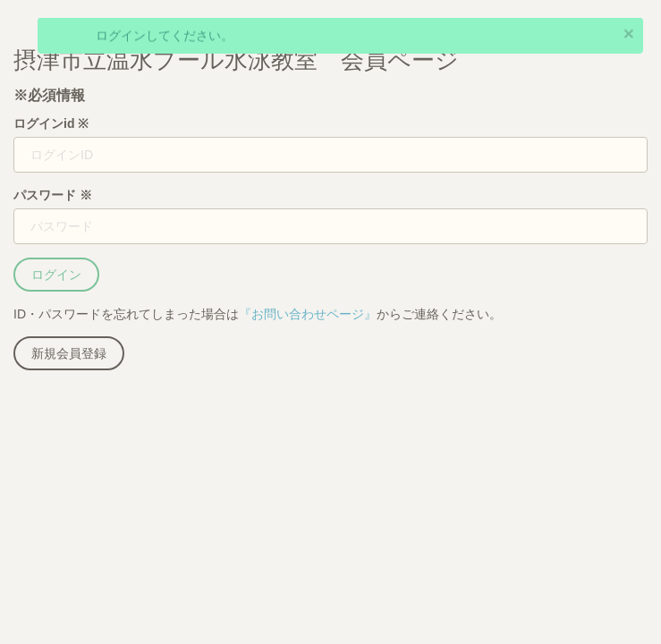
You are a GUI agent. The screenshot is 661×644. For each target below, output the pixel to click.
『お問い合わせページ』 (308, 314)
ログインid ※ (51, 123)
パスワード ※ (53, 195)
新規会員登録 (69, 353)
